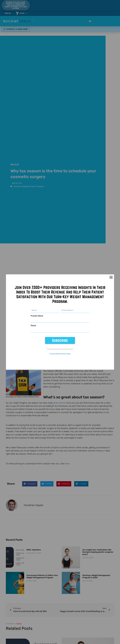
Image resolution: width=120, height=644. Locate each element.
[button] (111, 278)
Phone (33, 325)
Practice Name (37, 316)
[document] (60, 322)
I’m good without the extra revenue (60, 353)
